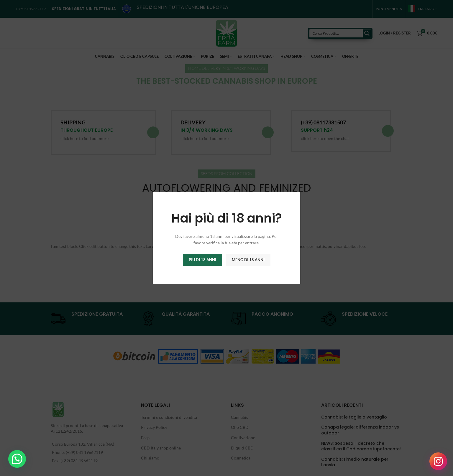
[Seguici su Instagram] (438, 461)
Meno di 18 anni (248, 260)
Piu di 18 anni (202, 260)
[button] (17, 459)
